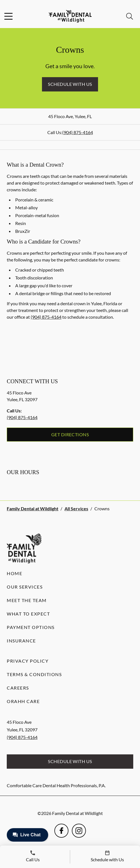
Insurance (21, 641)
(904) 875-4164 (78, 132)
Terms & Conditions (34, 674)
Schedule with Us (70, 84)
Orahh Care (23, 701)
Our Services (25, 587)
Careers (18, 688)
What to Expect (28, 614)
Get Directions (70, 434)
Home (15, 573)
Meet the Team (27, 600)
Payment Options (31, 627)
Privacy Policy (28, 661)
